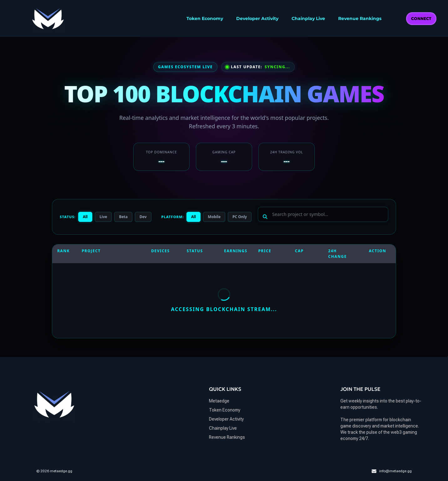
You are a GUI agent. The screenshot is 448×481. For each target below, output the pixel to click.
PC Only (240, 217)
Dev (143, 217)
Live (103, 217)
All (85, 217)
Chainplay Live (308, 18)
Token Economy (205, 18)
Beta (123, 217)
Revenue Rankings (360, 18)
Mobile (214, 217)
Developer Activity (257, 18)
